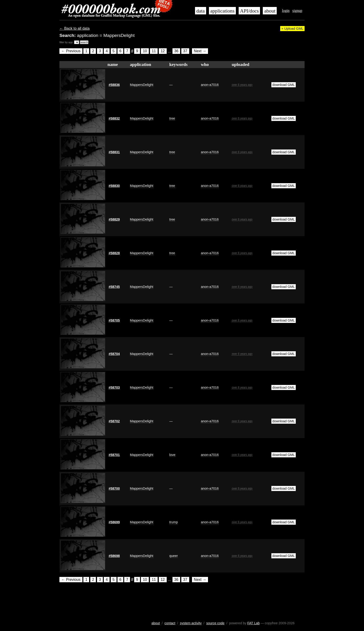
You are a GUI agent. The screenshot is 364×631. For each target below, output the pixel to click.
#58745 (114, 287)
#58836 (114, 85)
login (286, 11)
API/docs (249, 11)
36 (176, 51)
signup (297, 11)
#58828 (114, 253)
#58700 (114, 488)
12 (163, 51)
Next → (200, 51)
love (172, 455)
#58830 (114, 186)
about (270, 11)
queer (174, 556)
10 (145, 51)
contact (170, 623)
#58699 (114, 522)
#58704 (114, 354)
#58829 (114, 219)
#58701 (114, 455)
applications (222, 11)
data (201, 11)
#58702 (114, 421)
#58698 (114, 556)
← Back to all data (75, 28)
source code (215, 623)
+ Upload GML (292, 29)
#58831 (114, 152)
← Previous (71, 51)
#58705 (114, 320)
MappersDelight (142, 85)
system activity (191, 623)
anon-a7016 (210, 85)
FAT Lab (253, 623)
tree (172, 118)
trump (174, 522)
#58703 (114, 387)
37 (185, 51)
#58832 (114, 118)
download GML (284, 85)
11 (154, 51)
